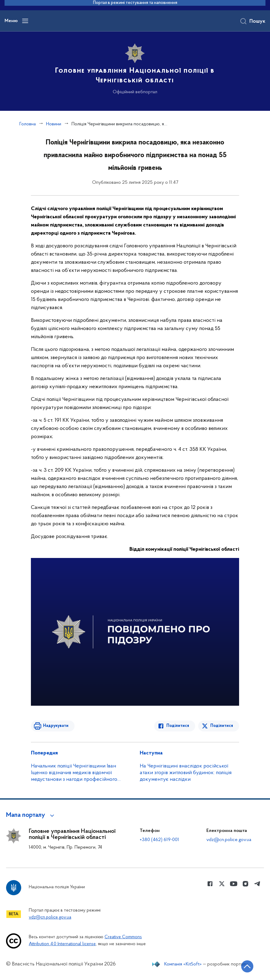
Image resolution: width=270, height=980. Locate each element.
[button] (31, 815)
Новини (54, 124)
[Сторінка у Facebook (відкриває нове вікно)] (210, 884)
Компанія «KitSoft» (183, 964)
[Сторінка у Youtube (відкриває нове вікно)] (234, 884)
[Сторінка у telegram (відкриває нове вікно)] (257, 884)
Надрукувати (56, 726)
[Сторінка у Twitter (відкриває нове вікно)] (222, 884)
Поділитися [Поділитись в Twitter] (222, 726)
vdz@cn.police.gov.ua (229, 840)
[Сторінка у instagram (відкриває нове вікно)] (245, 884)
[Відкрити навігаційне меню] (25, 21)
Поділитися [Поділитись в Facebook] (178, 726)
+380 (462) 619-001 (159, 840)
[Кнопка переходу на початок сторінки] (247, 966)
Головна (28, 124)
